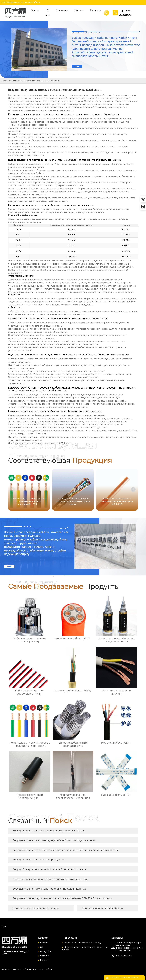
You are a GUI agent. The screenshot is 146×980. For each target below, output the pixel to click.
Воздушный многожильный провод (83, 943)
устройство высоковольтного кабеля (36, 908)
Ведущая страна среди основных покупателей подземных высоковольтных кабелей (66, 850)
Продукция (46, 951)
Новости (44, 956)
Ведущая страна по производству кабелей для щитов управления (54, 840)
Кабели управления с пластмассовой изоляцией (85, 948)
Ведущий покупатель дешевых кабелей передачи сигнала (49, 869)
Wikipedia (67, 443)
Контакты (45, 960)
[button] (133, 489)
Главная (4, 81)
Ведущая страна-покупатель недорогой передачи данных (49, 889)
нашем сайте (80, 407)
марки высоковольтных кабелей (102, 908)
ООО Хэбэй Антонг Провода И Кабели (21, 2)
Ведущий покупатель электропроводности (39, 860)
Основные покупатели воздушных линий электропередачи (50, 879)
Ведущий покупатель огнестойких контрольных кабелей (48, 831)
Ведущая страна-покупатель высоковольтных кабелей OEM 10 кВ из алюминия (62, 898)
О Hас (43, 947)
